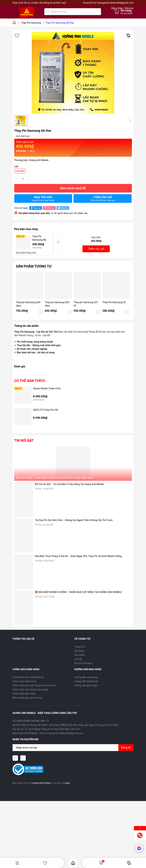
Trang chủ (80, 647)
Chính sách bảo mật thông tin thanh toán (34, 685)
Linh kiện (20, 171)
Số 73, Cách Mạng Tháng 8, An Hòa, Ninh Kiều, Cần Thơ (50, 729)
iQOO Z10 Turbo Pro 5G (46, 410)
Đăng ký (126, 748)
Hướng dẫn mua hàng (86, 677)
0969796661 (31, 733)
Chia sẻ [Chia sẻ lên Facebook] (35, 208)
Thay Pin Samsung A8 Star (39, 238)
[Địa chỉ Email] (73, 748)
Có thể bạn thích (30, 381)
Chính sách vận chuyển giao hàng (30, 690)
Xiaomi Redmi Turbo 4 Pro (47, 388)
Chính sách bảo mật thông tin (28, 677)
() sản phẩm (127, 13)
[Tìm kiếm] (48, 12)
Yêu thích (45, 863)
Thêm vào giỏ (103, 199)
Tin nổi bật (24, 441)
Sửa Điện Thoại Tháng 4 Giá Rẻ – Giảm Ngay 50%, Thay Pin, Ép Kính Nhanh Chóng (78, 556)
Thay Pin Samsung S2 (114, 302)
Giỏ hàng (102, 863)
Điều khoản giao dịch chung (27, 698)
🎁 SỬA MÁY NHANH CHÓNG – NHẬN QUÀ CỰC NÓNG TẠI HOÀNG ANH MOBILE (78, 592)
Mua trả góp (43, 199)
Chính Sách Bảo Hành (24, 694)
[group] (73, 73)
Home (73, 863)
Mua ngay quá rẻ (73, 188)
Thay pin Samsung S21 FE (86, 304)
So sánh (129, 863)
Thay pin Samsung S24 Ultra (28, 304)
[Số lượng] (23, 179)
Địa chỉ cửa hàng (83, 663)
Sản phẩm (80, 655)
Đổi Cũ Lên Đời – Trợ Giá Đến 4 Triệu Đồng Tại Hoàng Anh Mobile (69, 484)
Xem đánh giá (23, 136)
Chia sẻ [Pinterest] (49, 208)
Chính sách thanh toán (24, 681)
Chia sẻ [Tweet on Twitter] (62, 208)
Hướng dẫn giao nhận (86, 685)
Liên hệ (78, 659)
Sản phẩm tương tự (34, 266)
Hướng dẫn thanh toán (86, 681)
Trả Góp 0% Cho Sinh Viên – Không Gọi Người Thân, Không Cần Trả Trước (74, 520)
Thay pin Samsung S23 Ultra (57, 304)
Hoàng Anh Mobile (41, 783)
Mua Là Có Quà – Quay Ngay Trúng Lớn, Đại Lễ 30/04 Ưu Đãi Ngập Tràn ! (55, 478)
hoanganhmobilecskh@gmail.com (115, 3)
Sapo (67, 783)
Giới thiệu (79, 651)
